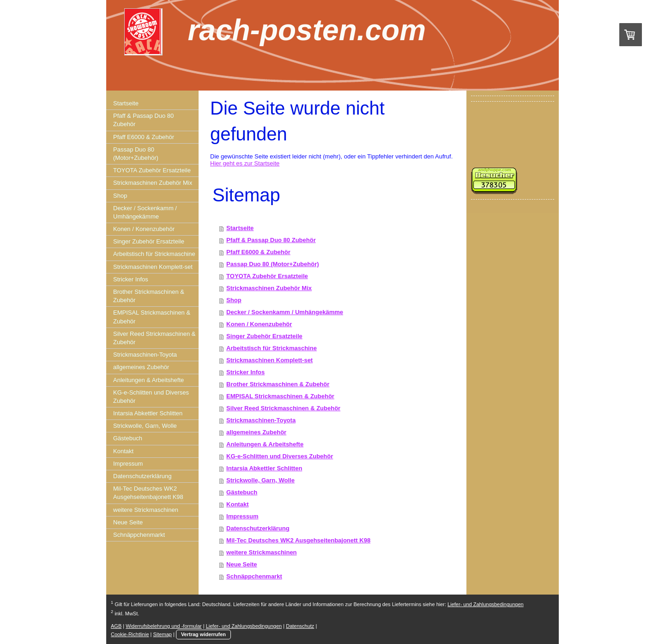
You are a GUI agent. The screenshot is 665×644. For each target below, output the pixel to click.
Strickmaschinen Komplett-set (269, 360)
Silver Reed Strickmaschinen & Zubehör (283, 408)
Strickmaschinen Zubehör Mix (269, 288)
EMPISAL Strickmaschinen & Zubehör (280, 396)
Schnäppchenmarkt (254, 576)
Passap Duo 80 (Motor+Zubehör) (272, 264)
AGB (116, 626)
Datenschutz (300, 626)
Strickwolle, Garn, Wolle (260, 480)
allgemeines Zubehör (256, 432)
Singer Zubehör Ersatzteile (264, 336)
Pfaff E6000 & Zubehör (258, 252)
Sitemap (163, 634)
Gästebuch (242, 492)
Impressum (242, 516)
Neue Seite (242, 564)
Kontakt (237, 504)
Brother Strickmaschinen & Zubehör (278, 384)
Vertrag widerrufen (203, 634)
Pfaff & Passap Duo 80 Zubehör (271, 240)
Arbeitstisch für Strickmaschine (272, 348)
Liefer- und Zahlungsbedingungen (486, 604)
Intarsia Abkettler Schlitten (264, 468)
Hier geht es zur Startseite (245, 163)
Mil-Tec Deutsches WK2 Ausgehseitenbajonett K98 (298, 540)
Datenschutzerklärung (258, 528)
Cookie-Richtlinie (130, 634)
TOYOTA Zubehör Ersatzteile (267, 276)
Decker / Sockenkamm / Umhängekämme (285, 312)
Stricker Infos (245, 372)
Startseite (240, 228)
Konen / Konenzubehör (259, 324)
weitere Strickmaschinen (261, 552)
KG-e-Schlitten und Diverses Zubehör (280, 456)
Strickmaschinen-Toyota (261, 420)
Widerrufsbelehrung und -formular (163, 626)
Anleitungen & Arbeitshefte (265, 444)
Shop (234, 300)
